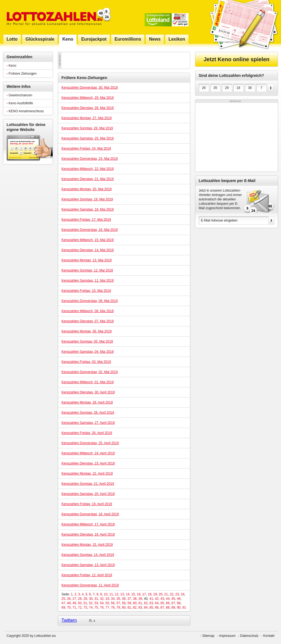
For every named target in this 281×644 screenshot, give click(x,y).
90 (179, 607)
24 (183, 594)
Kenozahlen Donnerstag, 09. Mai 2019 (90, 301)
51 (85, 603)
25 (63, 599)
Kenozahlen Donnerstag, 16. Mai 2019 (90, 230)
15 (133, 594)
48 (69, 603)
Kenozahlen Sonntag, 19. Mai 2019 (87, 199)
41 (151, 599)
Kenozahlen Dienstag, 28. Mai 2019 (88, 108)
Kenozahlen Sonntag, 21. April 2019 (88, 484)
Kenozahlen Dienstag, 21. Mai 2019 (88, 179)
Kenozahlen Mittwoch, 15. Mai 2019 (88, 240)
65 (162, 603)
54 (102, 603)
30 (91, 599)
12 (116, 594)
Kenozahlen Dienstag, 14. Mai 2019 (88, 250)
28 (80, 599)
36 (124, 599)
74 (91, 607)
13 (122, 594)
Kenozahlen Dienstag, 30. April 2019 (88, 392)
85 (151, 607)
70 (69, 607)
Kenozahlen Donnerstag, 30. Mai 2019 (90, 88)
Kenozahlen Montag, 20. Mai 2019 (87, 189)
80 (124, 607)
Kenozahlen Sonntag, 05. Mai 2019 (87, 341)
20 (161, 594)
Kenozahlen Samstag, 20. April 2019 (88, 494)
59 (129, 603)
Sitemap (208, 636)
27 (74, 599)
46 (179, 599)
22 (172, 594)
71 (74, 607)
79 (118, 607)
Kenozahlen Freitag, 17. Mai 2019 (86, 220)
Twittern (69, 620)
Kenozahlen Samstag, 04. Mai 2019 (88, 352)
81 (129, 607)
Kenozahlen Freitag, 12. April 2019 (87, 575)
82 (135, 607)
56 (113, 603)
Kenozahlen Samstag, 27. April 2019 (88, 423)
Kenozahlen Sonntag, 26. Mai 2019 (87, 128)
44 (168, 599)
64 (157, 603)
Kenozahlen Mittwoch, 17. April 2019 (88, 524)
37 (129, 599)
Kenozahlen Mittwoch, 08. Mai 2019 (88, 311)
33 (107, 599)
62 (146, 603)
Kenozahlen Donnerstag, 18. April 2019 (90, 514)
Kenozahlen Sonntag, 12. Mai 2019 (87, 270)
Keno (11, 66)
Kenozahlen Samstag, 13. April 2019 (88, 565)
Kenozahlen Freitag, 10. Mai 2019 (86, 291)
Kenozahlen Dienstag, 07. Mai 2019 (88, 321)
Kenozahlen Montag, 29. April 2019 (87, 402)
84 (146, 607)
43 (162, 599)
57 (118, 603)
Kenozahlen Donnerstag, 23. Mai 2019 (90, 159)
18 (150, 594)
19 (155, 594)
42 (157, 599)
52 (91, 603)
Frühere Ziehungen (22, 74)
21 (166, 594)
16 (138, 594)
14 (127, 594)
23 (177, 594)
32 (102, 599)
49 (74, 603)
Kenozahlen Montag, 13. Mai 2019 (87, 260)
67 (173, 603)
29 (85, 599)
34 (113, 599)
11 (111, 594)
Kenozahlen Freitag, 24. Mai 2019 (86, 149)
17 (144, 594)
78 (113, 607)
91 (184, 607)
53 (96, 603)
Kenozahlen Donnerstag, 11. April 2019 (90, 585)
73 (85, 607)
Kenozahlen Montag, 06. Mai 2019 (87, 331)
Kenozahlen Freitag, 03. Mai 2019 (86, 362)
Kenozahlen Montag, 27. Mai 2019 (87, 118)
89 (173, 607)
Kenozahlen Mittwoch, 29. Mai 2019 (88, 98)
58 (124, 603)
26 (69, 599)
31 (96, 599)
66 (168, 603)
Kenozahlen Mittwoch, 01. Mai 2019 (88, 382)
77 (107, 607)
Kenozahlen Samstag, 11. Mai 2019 (88, 281)
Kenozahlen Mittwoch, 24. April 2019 (88, 453)
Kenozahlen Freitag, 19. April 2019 (87, 504)
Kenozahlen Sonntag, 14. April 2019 (88, 555)
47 (63, 603)
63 (151, 603)
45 (173, 599)
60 (135, 603)
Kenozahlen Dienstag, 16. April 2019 (88, 534)
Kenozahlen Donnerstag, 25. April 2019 (90, 443)
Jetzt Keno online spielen (237, 59)
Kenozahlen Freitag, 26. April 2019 (87, 433)
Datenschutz (249, 636)
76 (102, 607)
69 (63, 607)
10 (106, 594)
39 (140, 599)
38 (135, 599)
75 (96, 607)
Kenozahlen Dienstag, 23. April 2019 (88, 463)
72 (80, 607)
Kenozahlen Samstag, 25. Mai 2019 (88, 138)
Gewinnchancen (19, 95)
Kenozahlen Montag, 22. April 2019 (87, 474)
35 (118, 599)
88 (168, 607)
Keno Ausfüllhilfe (20, 103)
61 (140, 603)
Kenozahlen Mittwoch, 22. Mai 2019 (88, 169)
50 (80, 603)
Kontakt (269, 636)
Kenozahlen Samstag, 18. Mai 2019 (88, 209)
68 (179, 603)
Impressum (227, 636)
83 (140, 607)
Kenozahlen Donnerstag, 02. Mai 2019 (90, 372)
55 (107, 603)
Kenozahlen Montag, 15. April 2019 (87, 545)
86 (157, 607)
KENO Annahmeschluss (25, 111)
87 (162, 607)
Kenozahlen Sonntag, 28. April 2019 (88, 413)
